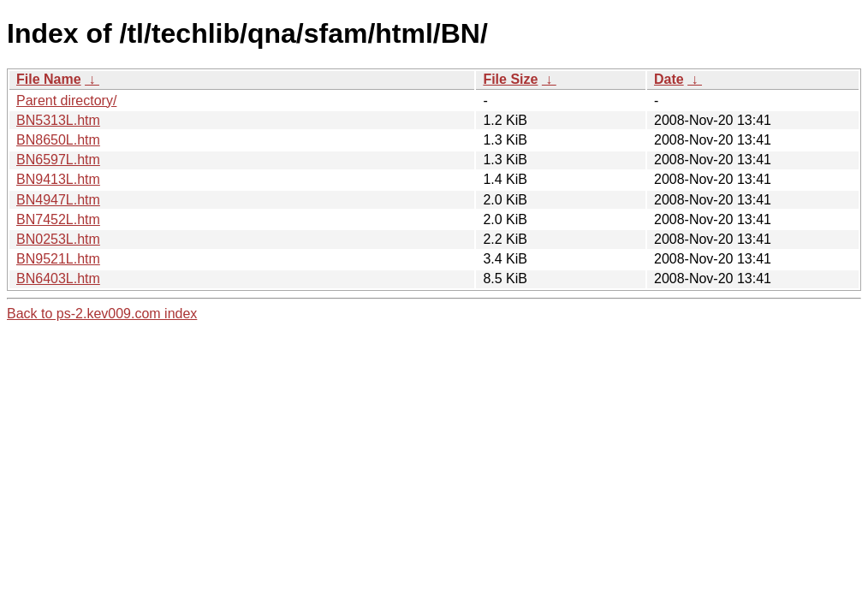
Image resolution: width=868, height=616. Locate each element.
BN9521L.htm (58, 259)
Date (669, 79)
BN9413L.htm (58, 179)
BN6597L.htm (58, 160)
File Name (49, 79)
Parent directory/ (66, 101)
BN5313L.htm (58, 120)
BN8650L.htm (58, 140)
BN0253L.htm (58, 239)
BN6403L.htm (58, 278)
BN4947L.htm (58, 200)
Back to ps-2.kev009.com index (102, 314)
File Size (510, 79)
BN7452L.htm (58, 219)
